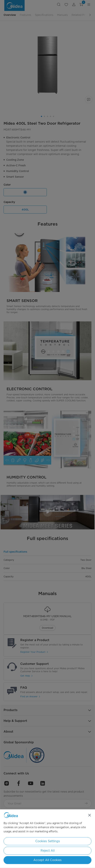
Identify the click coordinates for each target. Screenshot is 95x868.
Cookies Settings (48, 841)
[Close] (90, 815)
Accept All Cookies (47, 860)
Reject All (48, 851)
